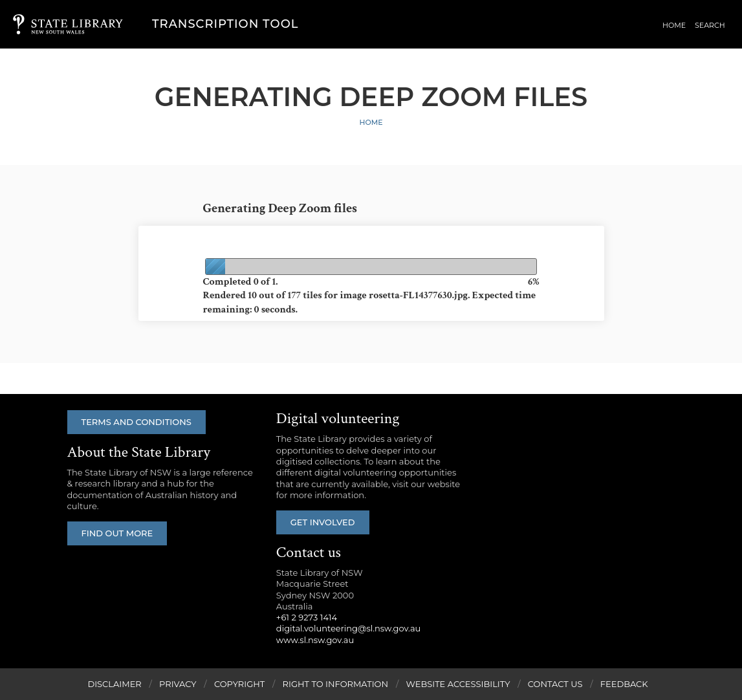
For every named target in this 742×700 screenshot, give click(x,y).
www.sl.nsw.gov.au (315, 640)
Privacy (178, 684)
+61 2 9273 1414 (307, 617)
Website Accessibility (458, 684)
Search (710, 25)
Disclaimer (114, 684)
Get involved (323, 522)
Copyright (239, 684)
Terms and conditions (136, 422)
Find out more (117, 533)
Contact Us (555, 684)
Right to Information (336, 684)
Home (674, 25)
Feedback (624, 684)
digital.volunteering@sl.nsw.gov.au (349, 628)
